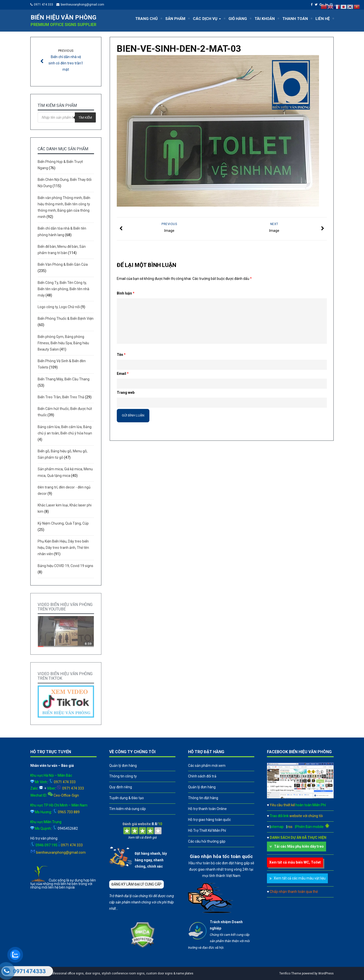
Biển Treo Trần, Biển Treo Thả (61, 397)
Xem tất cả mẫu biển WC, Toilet (295, 862)
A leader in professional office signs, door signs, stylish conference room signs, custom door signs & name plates (113, 973)
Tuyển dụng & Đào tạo (127, 798)
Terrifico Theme (290, 973)
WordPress (326, 973)
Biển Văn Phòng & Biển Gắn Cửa (63, 264)
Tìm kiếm (85, 118)
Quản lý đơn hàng (123, 766)
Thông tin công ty (123, 776)
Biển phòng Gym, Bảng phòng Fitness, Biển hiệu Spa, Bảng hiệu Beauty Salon (63, 343)
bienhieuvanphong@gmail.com (82, 5)
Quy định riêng (121, 787)
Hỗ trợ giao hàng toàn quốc (209, 820)
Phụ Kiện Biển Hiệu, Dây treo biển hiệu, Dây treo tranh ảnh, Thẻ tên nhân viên (63, 548)
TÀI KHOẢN (265, 19)
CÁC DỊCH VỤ (207, 19)
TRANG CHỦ (146, 19)
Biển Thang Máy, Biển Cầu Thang (64, 379)
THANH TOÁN (295, 19)
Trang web (126, 393)
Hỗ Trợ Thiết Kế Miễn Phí (207, 830)
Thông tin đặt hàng (203, 798)
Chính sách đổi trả (202, 776)
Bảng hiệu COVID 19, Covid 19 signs (65, 566)
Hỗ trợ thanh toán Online (207, 809)
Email (123, 374)
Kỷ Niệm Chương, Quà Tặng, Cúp (63, 523)
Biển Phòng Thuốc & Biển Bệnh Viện (66, 318)
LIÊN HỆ (323, 19)
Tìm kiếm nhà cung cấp (128, 809)
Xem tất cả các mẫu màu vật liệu (300, 878)
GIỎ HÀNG (238, 19)
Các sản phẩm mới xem (207, 766)
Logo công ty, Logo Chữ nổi (59, 307)
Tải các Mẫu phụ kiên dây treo (299, 846)
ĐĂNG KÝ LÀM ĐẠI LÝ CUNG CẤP (136, 884)
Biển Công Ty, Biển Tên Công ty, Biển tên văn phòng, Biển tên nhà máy (63, 289)
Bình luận (126, 293)
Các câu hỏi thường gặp (207, 841)
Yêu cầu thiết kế (298, 805)
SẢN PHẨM (175, 19)
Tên (121, 355)
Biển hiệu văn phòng (63, 17)
